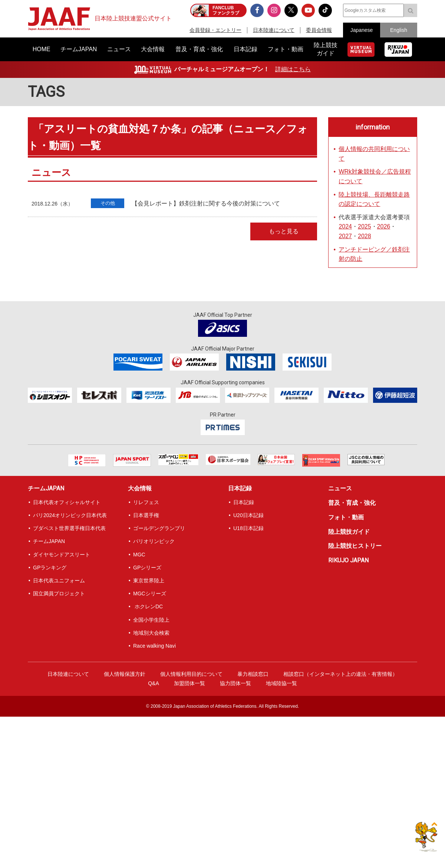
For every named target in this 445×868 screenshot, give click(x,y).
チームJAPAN (46, 488)
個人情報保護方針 (125, 674)
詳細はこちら (293, 69)
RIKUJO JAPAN (348, 560)
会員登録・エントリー (215, 30)
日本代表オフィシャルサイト (67, 502)
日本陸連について (274, 30)
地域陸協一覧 (281, 683)
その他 (108, 203)
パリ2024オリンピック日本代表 (70, 515)
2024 (345, 226)
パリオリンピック (154, 541)
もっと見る (284, 231)
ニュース (340, 488)
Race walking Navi (154, 646)
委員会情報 (319, 30)
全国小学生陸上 (151, 620)
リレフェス (146, 502)
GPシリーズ (147, 568)
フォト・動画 (346, 517)
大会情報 (140, 488)
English (399, 30)
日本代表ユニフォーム (59, 581)
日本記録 (240, 488)
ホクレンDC (148, 606)
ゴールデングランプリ (159, 528)
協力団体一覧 (235, 683)
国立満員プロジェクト (59, 594)
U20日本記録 (248, 515)
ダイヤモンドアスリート (62, 555)
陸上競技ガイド (349, 532)
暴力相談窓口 (253, 674)
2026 (384, 226)
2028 (365, 236)
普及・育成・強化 (352, 503)
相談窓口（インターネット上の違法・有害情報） (340, 674)
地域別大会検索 (151, 633)
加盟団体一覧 (189, 683)
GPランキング (50, 568)
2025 (365, 226)
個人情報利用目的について (191, 674)
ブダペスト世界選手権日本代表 (69, 528)
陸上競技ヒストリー (355, 546)
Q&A (154, 683)
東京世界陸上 (149, 581)
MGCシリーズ (150, 594)
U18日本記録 (248, 528)
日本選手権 (146, 515)
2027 (345, 236)
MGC (139, 555)
